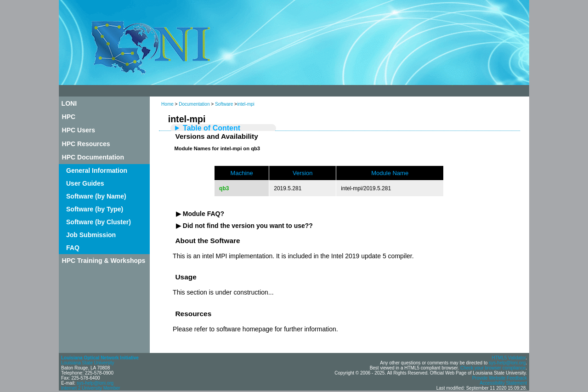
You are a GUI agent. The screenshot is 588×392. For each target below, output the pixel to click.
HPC (69, 117)
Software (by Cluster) (99, 222)
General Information (97, 170)
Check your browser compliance (493, 368)
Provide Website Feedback (500, 378)
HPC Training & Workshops (104, 261)
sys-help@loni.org (95, 383)
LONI (69, 103)
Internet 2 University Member (90, 388)
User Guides (85, 183)
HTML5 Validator (509, 358)
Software (224, 104)
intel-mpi (246, 104)
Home (167, 104)
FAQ (73, 248)
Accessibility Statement (503, 383)
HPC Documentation (93, 157)
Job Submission (91, 235)
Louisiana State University (88, 363)
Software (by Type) (95, 209)
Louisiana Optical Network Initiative (100, 358)
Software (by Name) (96, 196)
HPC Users (79, 130)
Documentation (194, 104)
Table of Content (212, 128)
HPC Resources (86, 144)
